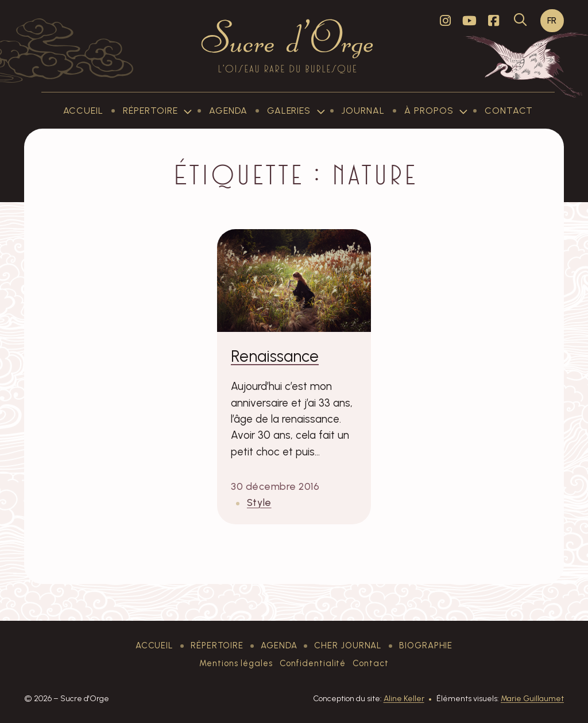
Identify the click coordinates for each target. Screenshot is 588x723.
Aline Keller (404, 699)
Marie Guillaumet (532, 699)
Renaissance (275, 356)
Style (259, 502)
